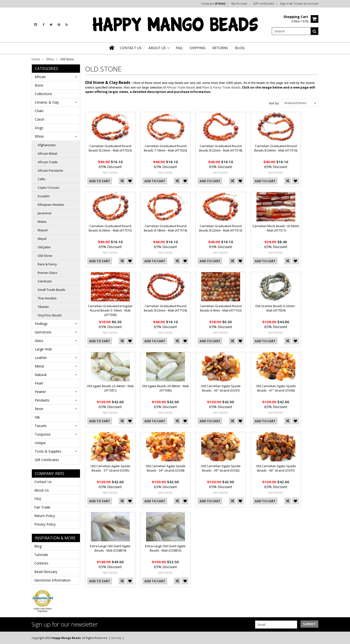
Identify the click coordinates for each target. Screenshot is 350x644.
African (40, 77)
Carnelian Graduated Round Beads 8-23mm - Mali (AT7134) (165, 308)
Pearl (39, 383)
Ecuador (44, 196)
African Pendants (50, 170)
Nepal (42, 239)
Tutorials (41, 555)
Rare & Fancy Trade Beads (221, 87)
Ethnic (50, 59)
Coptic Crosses (49, 188)
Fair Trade (42, 507)
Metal (39, 366)
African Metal (47, 153)
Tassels (41, 426)
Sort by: (274, 103)
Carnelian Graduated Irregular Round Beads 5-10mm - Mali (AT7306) (110, 310)
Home (36, 59)
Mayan (43, 230)
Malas (42, 222)
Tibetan (43, 307)
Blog (38, 546)
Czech (39, 119)
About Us (42, 490)
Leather (41, 358)
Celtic (42, 179)
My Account (239, 4)
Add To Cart (100, 181)
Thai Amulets (47, 298)
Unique (40, 443)
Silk (37, 417)
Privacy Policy (45, 524)
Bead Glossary (46, 572)
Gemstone (43, 332)
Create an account (306, 4)
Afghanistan (47, 145)
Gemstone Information (52, 580)
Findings (41, 324)
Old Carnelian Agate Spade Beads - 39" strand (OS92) (221, 468)
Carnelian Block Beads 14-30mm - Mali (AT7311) (276, 228)
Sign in (284, 4)
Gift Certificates (264, 4)
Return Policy (45, 516)
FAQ (38, 499)
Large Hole (43, 349)
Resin (39, 409)
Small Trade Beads (52, 290)
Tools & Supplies (48, 451)
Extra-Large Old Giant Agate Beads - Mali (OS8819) (110, 548)
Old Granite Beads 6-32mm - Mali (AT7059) (276, 308)
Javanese (45, 213)
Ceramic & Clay (47, 102)
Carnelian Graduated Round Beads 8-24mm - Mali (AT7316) (276, 148)
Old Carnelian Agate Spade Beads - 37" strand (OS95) (110, 468)
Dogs (39, 128)
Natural (41, 375)
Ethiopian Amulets (51, 205)
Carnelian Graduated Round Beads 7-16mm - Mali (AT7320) (165, 148)
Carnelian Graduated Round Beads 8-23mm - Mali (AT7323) (110, 148)
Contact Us (43, 482)
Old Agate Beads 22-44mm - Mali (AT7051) (110, 388)
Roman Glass (48, 273)
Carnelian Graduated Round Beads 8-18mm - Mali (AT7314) (165, 228)
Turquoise (43, 434)
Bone (39, 85)
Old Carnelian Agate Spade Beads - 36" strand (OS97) (221, 388)
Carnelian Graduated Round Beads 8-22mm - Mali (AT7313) (221, 228)
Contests (41, 563)
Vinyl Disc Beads (50, 315)
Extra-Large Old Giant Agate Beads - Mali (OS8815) (165, 548)
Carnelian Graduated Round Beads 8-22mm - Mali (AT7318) (221, 148)
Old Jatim (44, 247)
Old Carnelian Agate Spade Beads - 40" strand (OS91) (276, 468)
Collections (43, 94)
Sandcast (45, 281)
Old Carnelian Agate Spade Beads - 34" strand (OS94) (166, 468)
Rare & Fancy (47, 264)
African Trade (48, 162)
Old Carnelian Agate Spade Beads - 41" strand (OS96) (276, 388)
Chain (39, 111)
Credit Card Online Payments (43, 610)
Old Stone (45, 256)
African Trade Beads (181, 87)
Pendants (42, 400)
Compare (213, 4)
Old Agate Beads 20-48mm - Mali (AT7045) (165, 388)
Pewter (40, 392)
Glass (39, 341)
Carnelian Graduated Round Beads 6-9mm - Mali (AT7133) (221, 308)
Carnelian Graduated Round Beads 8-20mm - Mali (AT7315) (110, 228)
